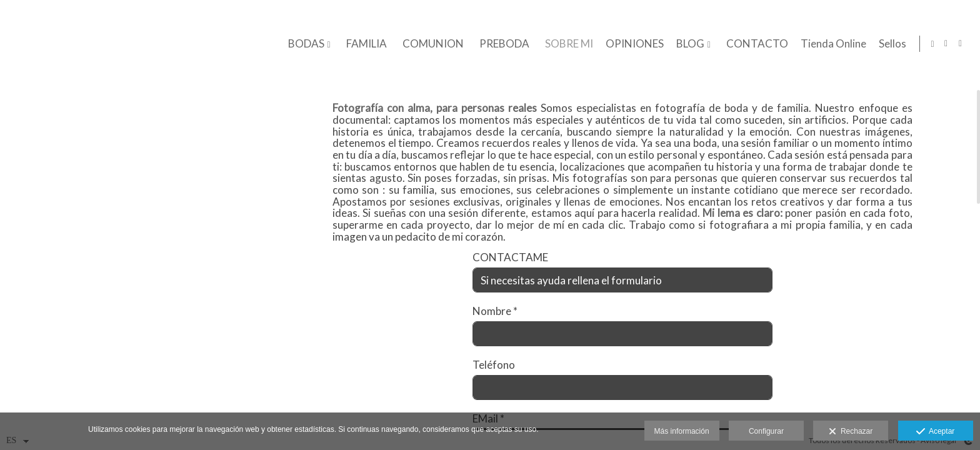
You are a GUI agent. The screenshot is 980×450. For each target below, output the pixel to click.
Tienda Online (831, 44)
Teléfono (494, 375)
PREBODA (502, 44)
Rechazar (851, 432)
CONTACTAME (510, 268)
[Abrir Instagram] (946, 44)
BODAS (304, 44)
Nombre (495, 322)
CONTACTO (755, 44)
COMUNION (431, 44)
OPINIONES (632, 44)
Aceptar (935, 432)
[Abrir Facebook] (961, 44)
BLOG (688, 44)
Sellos (890, 44)
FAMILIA (364, 44)
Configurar (766, 431)
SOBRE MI (567, 44)
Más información (682, 431)
